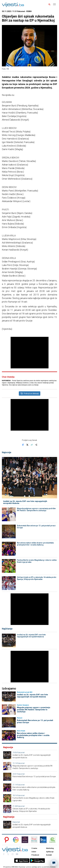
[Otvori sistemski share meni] (36, 445)
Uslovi (34, 852)
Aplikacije (50, 852)
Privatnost (35, 855)
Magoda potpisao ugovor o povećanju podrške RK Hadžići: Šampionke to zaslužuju (36, 509)
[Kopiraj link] (32, 445)
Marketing (50, 848)
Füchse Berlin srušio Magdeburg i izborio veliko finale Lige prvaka (37, 561)
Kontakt (49, 855)
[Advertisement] (30, 353)
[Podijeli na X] (27, 445)
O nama (34, 848)
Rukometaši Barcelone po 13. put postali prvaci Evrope (36, 527)
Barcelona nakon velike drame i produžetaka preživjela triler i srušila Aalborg (35, 544)
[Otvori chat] (54, 863)
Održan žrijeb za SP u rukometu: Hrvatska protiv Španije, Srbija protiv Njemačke (37, 578)
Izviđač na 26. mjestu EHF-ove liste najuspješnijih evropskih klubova (25, 502)
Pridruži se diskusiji (30, 393)
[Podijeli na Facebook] (23, 445)
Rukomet (21, 753)
